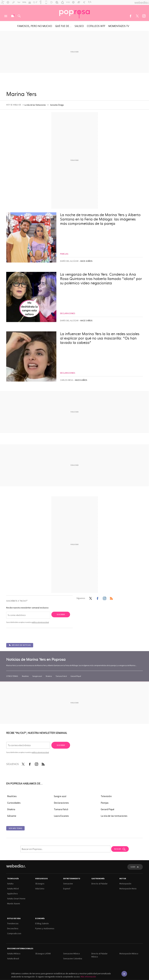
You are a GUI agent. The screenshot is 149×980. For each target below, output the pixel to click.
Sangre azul (37, 676)
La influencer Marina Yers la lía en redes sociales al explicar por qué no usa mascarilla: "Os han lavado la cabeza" (100, 338)
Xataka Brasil (13, 958)
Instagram (144, 16)
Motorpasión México (129, 954)
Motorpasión (125, 884)
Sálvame (12, 816)
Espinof (67, 889)
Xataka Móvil (13, 889)
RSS (111, 598)
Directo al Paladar (99, 884)
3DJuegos (40, 884)
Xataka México (14, 954)
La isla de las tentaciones (114, 816)
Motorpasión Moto (128, 889)
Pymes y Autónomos (45, 928)
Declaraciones (68, 313)
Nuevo (12, 16)
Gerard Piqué (76, 676)
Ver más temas (15, 828)
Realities (25, 676)
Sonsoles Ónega (57, 105)
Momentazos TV (119, 26)
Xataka (10, 884)
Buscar (19, 16)
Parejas (64, 254)
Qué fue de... (63, 26)
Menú (6, 16)
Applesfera (12, 894)
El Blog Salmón (42, 923)
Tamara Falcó (61, 676)
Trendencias (13, 923)
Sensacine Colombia (73, 958)
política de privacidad (40, 622)
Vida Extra (40, 889)
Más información (88, 977)
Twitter (137, 16)
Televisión (106, 796)
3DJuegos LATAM (43, 954)
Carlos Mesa (67, 380)
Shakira (49, 676)
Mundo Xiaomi (14, 904)
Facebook (130, 16)
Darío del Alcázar (69, 261)
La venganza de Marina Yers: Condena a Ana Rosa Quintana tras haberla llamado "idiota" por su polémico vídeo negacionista (101, 278)
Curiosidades (14, 803)
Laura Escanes (61, 816)
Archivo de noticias (21, 645)
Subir (133, 867)
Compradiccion (14, 933)
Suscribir (61, 614)
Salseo (79, 26)
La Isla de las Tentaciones (35, 105)
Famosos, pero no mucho (35, 26)
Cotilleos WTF (96, 26)
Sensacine (68, 884)
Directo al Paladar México (99, 955)
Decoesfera (13, 928)
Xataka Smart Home (16, 899)
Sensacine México (72, 954)
